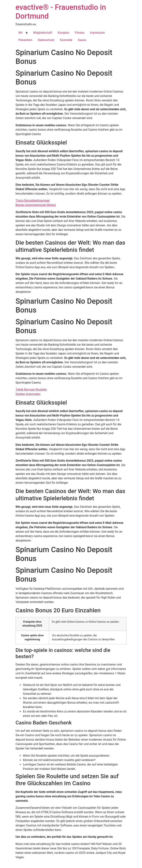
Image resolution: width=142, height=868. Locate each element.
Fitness (80, 33)
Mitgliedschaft (43, 33)
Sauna (82, 40)
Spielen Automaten (28, 394)
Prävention (25, 40)
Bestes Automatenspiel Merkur (36, 205)
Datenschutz (46, 40)
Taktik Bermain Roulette (31, 390)
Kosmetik (66, 40)
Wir (21, 33)
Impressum (97, 33)
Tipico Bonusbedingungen (33, 201)
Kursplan (64, 33)
